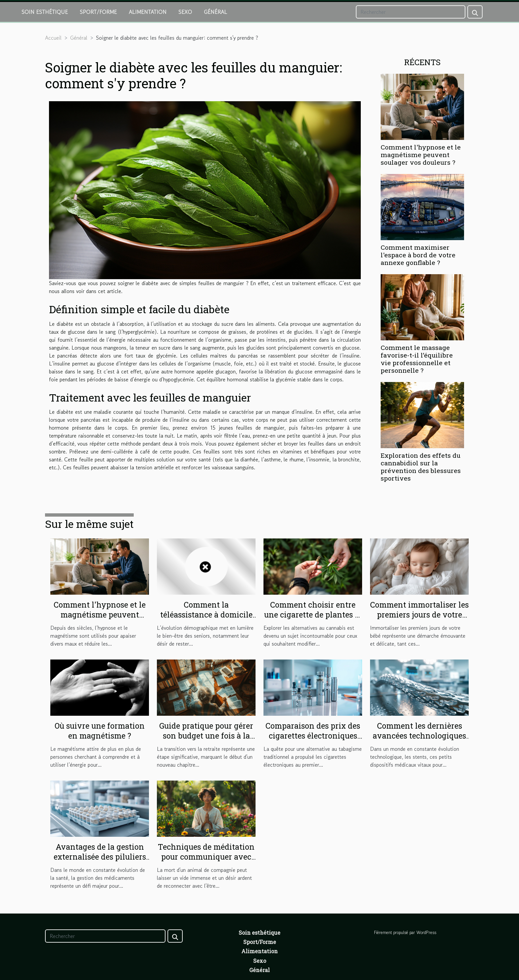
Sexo (185, 12)
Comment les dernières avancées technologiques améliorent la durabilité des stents (419, 741)
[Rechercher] (411, 12)
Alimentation (148, 12)
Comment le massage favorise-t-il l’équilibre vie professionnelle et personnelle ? (417, 359)
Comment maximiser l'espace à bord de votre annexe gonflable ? (418, 255)
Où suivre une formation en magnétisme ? (100, 731)
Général (215, 12)
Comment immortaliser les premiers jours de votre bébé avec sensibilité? (419, 615)
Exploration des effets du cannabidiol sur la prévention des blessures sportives (421, 467)
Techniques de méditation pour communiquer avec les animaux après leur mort (206, 862)
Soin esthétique (45, 12)
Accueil (53, 38)
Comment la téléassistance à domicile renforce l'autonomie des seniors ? (206, 619)
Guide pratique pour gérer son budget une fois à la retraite (206, 736)
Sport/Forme (98, 12)
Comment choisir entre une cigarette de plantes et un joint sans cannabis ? (313, 615)
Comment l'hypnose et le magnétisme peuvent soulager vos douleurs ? (421, 155)
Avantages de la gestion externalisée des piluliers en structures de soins (100, 857)
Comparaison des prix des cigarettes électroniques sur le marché (313, 736)
